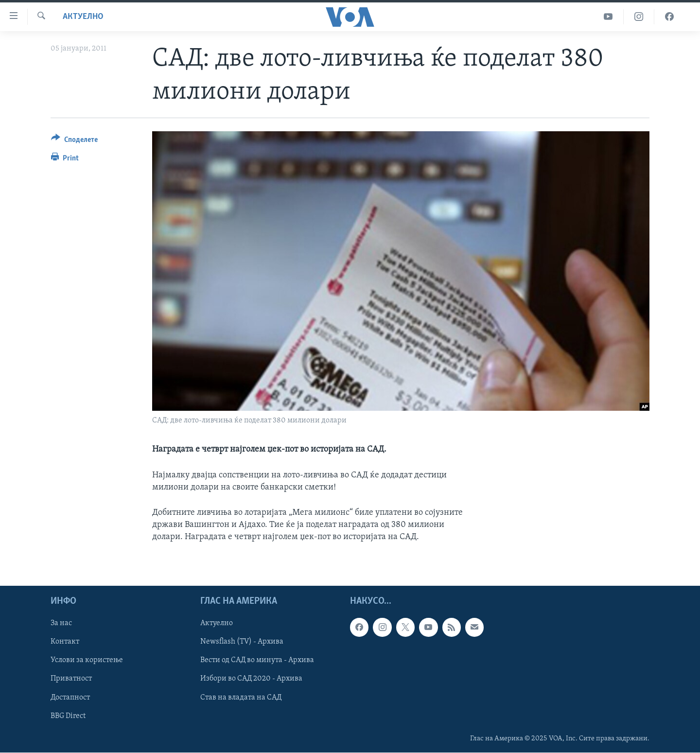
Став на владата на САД (241, 698)
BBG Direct (68, 716)
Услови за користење (87, 661)
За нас (61, 624)
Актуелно (83, 17)
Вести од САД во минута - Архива (257, 661)
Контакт (65, 642)
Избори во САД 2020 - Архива (251, 679)
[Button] (74, 141)
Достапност (70, 698)
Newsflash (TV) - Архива (242, 642)
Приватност (71, 679)
